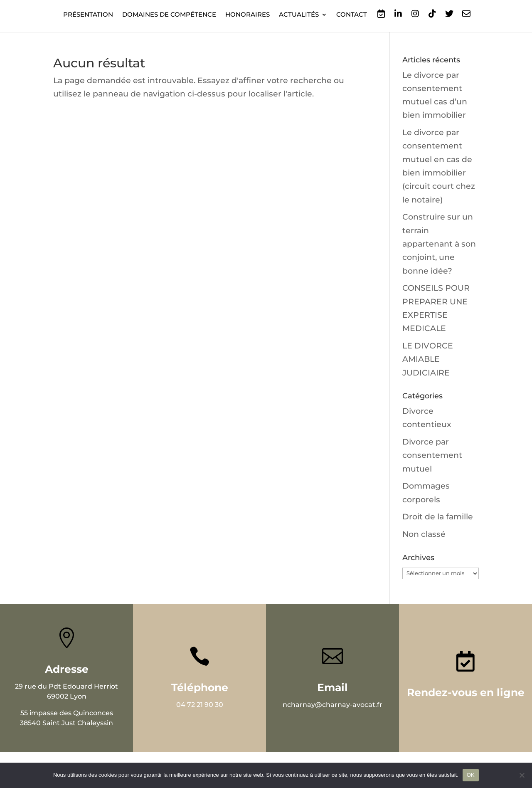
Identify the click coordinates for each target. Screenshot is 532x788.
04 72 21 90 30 (200, 705)
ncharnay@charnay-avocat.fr (332, 705)
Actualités (299, 15)
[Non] (522, 775)
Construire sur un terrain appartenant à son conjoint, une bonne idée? (439, 244)
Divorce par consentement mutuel (432, 455)
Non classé (424, 534)
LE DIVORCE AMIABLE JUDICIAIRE (428, 359)
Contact (352, 15)
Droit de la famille (438, 517)
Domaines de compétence (169, 15)
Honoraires (248, 15)
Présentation (88, 15)
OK (471, 775)
